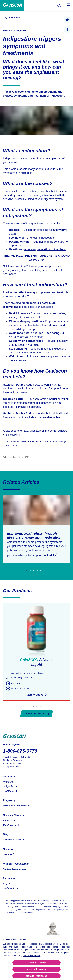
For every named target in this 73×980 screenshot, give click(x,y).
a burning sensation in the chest (45, 249)
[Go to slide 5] (41, 570)
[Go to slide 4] (37, 570)
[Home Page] (12, 5)
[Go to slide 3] (34, 570)
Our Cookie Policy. (32, 956)
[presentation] (67, 20)
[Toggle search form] (59, 5)
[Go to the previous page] (11, 18)
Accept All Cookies (37, 963)
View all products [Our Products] (36, 714)
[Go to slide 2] (30, 570)
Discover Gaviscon (14, 815)
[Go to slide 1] (27, 570)
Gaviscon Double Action (19, 385)
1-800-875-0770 (20, 751)
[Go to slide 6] (44, 570)
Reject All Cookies (36, 969)
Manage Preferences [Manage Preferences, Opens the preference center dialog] (37, 976)
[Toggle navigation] (68, 5)
